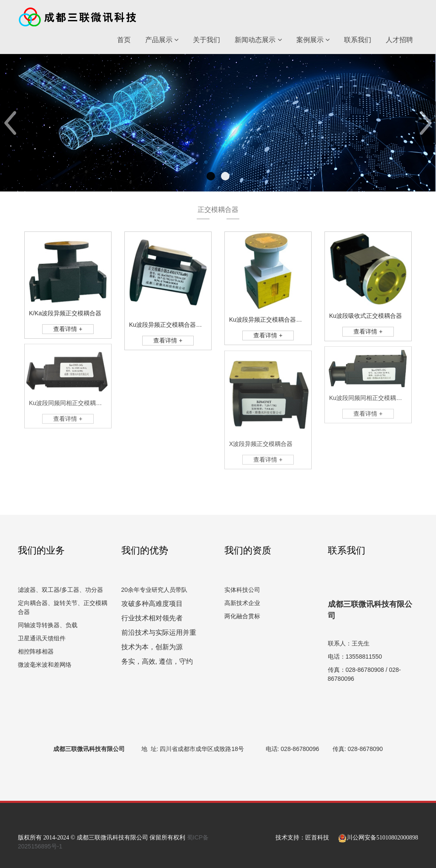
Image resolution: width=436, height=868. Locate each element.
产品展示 (162, 40)
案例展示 (313, 40)
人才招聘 (399, 40)
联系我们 (358, 40)
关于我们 (207, 40)
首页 (124, 40)
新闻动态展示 (258, 40)
